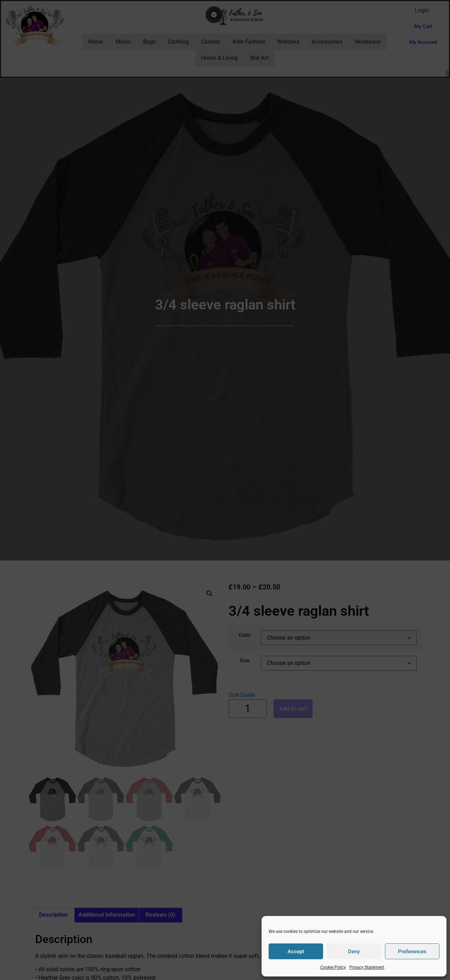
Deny (354, 952)
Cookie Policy (333, 967)
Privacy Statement (367, 967)
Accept (296, 952)
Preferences (412, 952)
